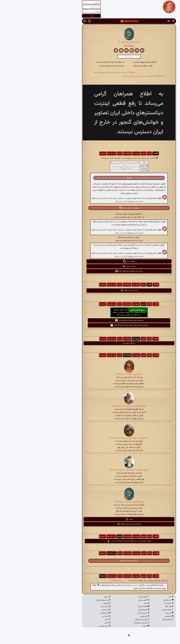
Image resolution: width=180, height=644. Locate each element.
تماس (69, 623)
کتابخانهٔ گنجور (105, 607)
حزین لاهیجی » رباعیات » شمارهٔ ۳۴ (90, 502)
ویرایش (82, 201)
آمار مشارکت (66, 613)
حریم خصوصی (66, 626)
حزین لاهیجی (95, 42)
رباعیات (84, 42)
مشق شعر (97, 153)
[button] (134, 21)
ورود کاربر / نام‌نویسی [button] (90, 21)
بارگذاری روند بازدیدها (90, 561)
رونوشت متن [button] (90, 261)
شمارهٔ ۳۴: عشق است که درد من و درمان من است (103, 76)
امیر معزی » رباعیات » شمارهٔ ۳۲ (90, 374)
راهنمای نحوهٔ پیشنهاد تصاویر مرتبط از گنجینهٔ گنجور (90, 325)
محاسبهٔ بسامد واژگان (90, 290)
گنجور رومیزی (105, 600)
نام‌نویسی (96, 585)
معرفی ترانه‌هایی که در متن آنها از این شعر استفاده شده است (90, 541)
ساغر (108, 603)
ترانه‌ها (81, 153)
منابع (69, 620)
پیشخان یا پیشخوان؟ (102, 623)
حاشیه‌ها (64, 153)
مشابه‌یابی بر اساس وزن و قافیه (90, 524)
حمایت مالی (67, 607)
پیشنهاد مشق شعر (90, 343)
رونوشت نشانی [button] (90, 266)
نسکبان (107, 626)
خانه (132, 597)
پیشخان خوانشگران (103, 620)
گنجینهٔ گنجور (105, 610)
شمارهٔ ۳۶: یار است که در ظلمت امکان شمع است (77, 72)
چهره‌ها (68, 603)
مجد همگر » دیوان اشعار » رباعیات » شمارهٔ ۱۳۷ (90, 438)
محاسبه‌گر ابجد (104, 613)
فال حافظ (130, 607)
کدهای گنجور (105, 597)
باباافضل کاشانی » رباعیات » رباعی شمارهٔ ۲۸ (90, 406)
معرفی (68, 597)
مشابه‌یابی (130, 616)
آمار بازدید (67, 616)
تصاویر (104, 153)
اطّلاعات (117, 153)
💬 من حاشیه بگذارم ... (79, 581)
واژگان (110, 153)
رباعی (86, 165)
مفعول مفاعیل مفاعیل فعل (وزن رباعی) (88, 163)
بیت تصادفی (129, 600)
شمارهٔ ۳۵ (90, 46)
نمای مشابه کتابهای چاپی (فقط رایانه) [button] (90, 271)
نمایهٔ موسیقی (129, 610)
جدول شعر (130, 603)
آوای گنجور (106, 616)
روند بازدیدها (73, 153)
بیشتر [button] (90, 519)
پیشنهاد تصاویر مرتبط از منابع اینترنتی (90, 320)
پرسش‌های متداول (64, 600)
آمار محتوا (67, 610)
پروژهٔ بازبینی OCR (86, 168)
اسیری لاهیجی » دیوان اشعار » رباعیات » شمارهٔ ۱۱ (90, 470)
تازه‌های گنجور (129, 620)
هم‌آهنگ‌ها (88, 153)
